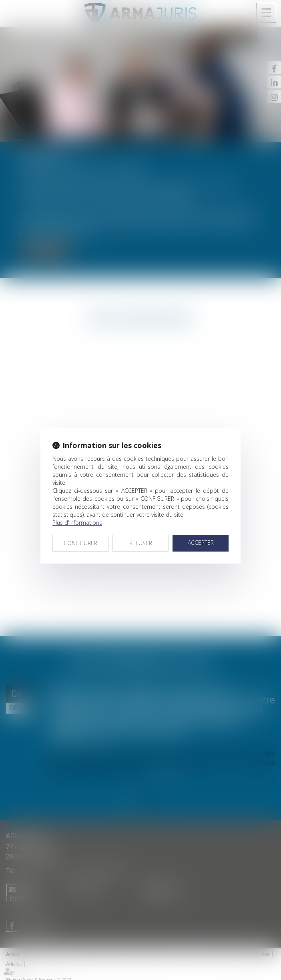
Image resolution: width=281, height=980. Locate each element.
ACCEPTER (201, 543)
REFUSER (141, 543)
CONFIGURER (80, 543)
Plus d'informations (77, 523)
